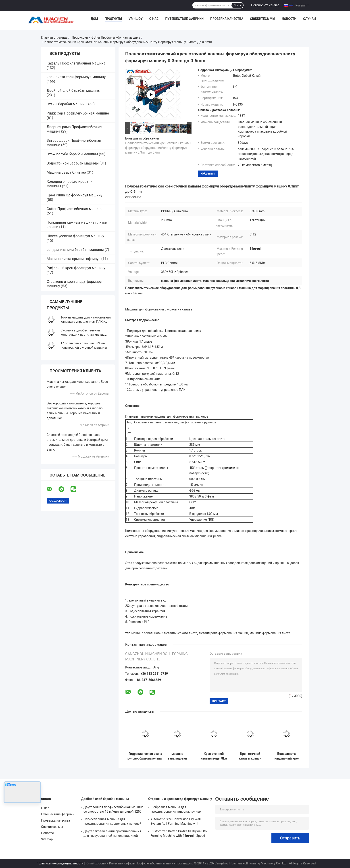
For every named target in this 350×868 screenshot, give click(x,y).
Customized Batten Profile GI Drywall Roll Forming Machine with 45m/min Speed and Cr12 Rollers (179, 834)
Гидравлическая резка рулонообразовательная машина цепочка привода (145, 756)
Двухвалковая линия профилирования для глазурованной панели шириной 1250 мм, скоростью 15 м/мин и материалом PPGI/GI (112, 834)
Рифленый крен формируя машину (76, 268)
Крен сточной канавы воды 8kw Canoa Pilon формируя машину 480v (214, 756)
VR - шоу (136, 19)
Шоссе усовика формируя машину (75, 236)
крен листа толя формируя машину (76, 77)
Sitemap (47, 839)
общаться (208, 174)
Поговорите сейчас (265, 5)
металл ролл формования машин (223, 633)
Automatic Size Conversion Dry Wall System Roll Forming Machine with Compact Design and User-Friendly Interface (176, 822)
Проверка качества (227, 19)
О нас (154, 19)
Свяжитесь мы (262, 19)
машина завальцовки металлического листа (164, 633)
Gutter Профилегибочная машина (116, 37)
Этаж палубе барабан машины (72, 154)
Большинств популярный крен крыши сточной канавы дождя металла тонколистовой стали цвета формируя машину (286, 756)
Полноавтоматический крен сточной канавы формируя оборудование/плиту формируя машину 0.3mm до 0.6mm (158, 148)
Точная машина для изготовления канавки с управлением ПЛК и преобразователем (86, 322)
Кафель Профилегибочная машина (76, 63)
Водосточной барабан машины (73, 163)
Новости (289, 19)
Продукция (80, 37)
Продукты (113, 19)
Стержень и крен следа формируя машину (180, 799)
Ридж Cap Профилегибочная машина (78, 113)
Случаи (309, 19)
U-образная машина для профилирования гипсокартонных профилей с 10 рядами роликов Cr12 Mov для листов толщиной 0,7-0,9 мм (178, 810)
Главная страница (54, 37)
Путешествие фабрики (184, 19)
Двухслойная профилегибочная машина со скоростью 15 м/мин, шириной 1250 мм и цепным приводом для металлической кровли (114, 810)
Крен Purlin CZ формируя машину (74, 195)
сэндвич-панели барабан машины (75, 250)
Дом (94, 19)
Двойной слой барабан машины (74, 91)
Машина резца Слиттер (66, 172)
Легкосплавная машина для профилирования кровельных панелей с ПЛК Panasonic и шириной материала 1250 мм (113, 822)
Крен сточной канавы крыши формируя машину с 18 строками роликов (250, 756)
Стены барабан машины (67, 104)
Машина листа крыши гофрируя (74, 259)
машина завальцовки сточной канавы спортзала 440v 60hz (177, 756)
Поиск (237, 5)
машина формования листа (270, 633)
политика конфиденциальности (60, 863)
